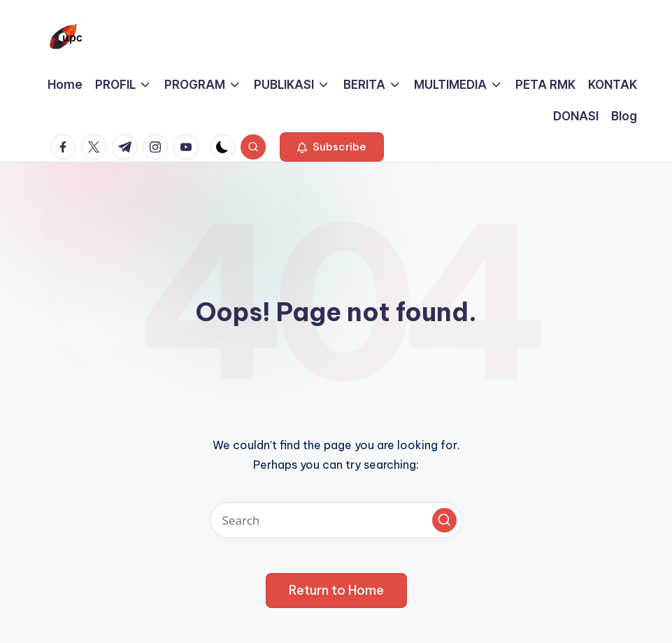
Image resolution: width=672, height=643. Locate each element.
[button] (332, 147)
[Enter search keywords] (336, 520)
